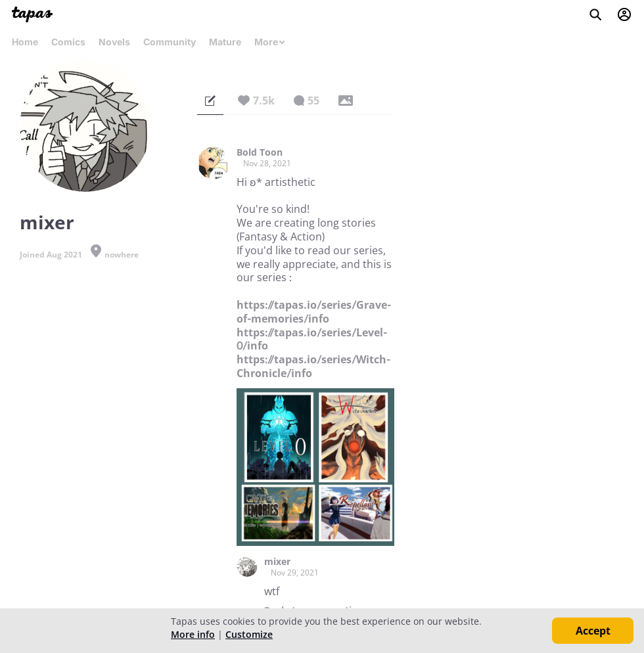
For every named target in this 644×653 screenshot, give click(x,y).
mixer (277, 562)
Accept (593, 631)
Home (25, 42)
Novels (114, 42)
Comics (68, 42)
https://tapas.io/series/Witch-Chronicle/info (313, 366)
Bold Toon (260, 152)
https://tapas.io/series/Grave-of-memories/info (314, 312)
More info (193, 634)
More (270, 42)
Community (170, 42)
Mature (225, 42)
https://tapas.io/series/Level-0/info (312, 339)
